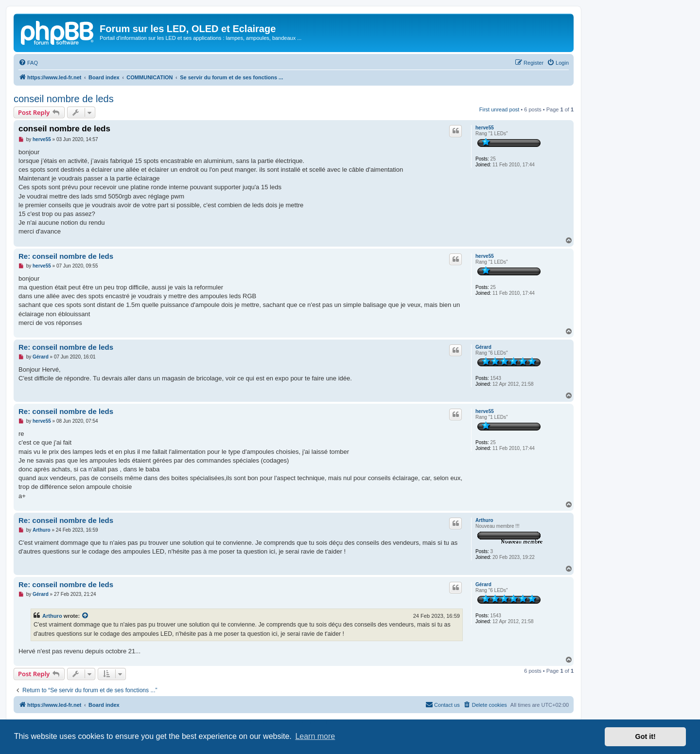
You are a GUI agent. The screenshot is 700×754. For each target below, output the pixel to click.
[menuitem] (28, 63)
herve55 (485, 128)
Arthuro (484, 520)
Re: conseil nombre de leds (66, 256)
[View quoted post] (86, 616)
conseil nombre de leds (64, 99)
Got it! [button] (646, 736)
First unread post (499, 109)
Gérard (483, 347)
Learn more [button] (315, 736)
